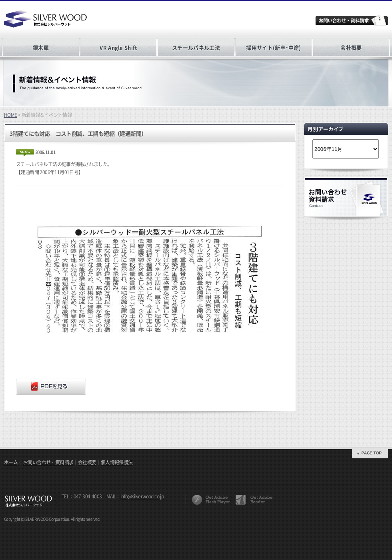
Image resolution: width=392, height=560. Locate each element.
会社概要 (351, 47)
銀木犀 (41, 47)
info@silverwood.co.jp (142, 496)
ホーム (11, 462)
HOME (11, 115)
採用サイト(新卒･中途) (273, 47)
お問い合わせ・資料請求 (48, 462)
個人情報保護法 (117, 462)
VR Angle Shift (118, 47)
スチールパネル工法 (196, 47)
